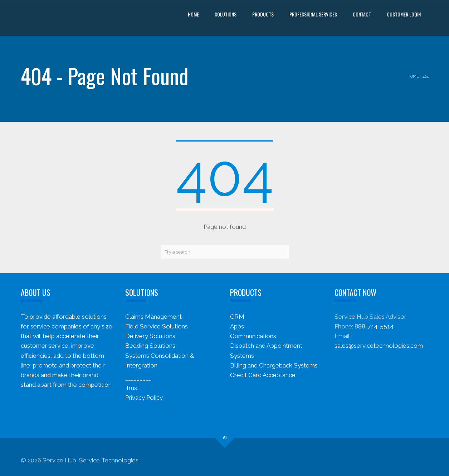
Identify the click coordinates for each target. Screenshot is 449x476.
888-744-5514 (374, 326)
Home (193, 14)
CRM (237, 317)
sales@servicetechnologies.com (379, 346)
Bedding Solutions (150, 346)
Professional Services (313, 14)
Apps (237, 326)
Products (263, 14)
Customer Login (404, 14)
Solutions (226, 14)
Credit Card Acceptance (263, 375)
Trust (132, 388)
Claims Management (153, 317)
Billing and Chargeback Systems (274, 365)
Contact (362, 14)
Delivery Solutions (150, 336)
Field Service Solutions (157, 326)
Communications (253, 336)
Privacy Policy (144, 398)
